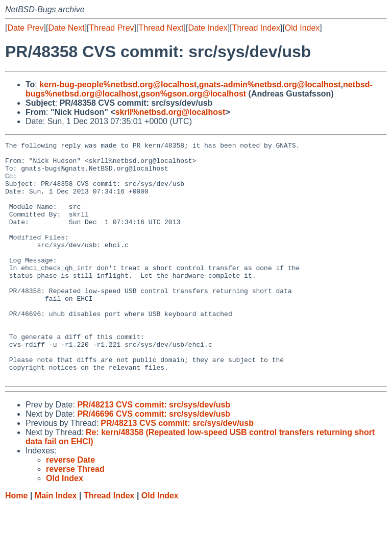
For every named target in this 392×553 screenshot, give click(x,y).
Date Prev (25, 28)
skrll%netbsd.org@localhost (170, 112)
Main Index (56, 543)
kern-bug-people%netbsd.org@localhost (118, 85)
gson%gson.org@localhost (193, 94)
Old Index (302, 28)
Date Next (66, 28)
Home (16, 543)
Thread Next (161, 28)
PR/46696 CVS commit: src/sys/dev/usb (154, 461)
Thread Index (256, 28)
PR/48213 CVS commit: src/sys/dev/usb (154, 452)
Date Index (207, 28)
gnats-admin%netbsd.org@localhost (270, 85)
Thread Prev (112, 28)
